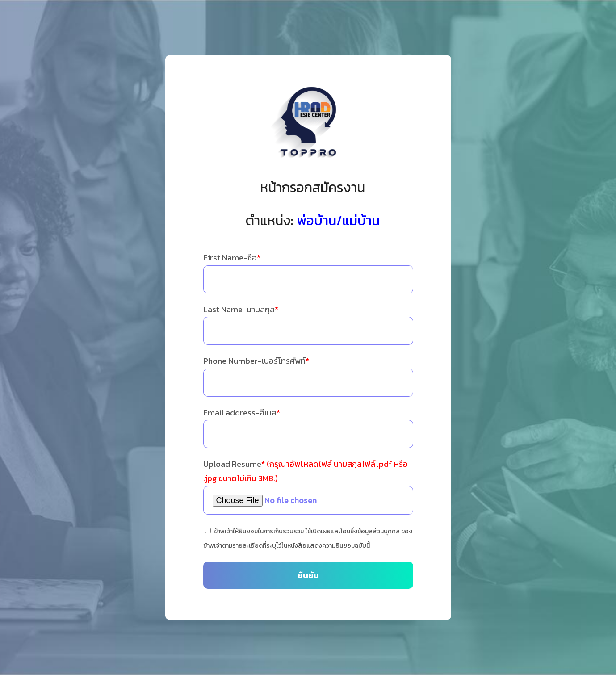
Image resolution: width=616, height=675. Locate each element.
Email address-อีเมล (242, 413)
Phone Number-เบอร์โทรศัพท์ (256, 361)
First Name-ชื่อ (232, 258)
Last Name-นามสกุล (241, 309)
